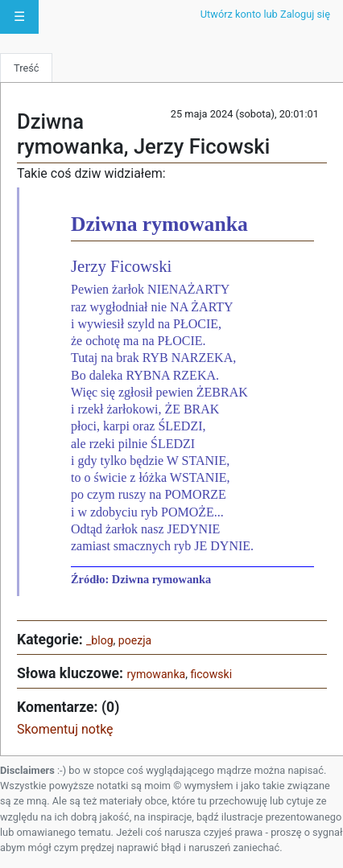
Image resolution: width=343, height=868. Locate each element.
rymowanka (156, 674)
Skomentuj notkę (65, 729)
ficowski (211, 674)
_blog (100, 640)
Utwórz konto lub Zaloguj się (265, 14)
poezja (135, 640)
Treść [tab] (26, 68)
